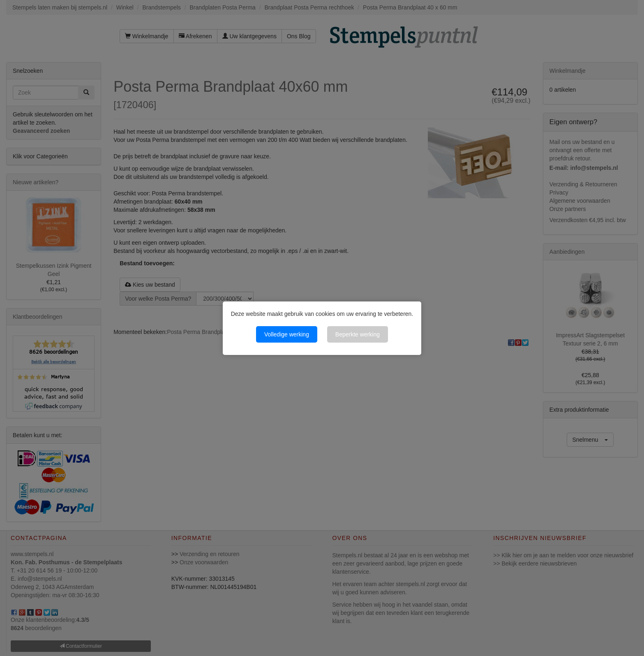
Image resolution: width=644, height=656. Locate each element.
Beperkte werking (358, 334)
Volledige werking (287, 334)
